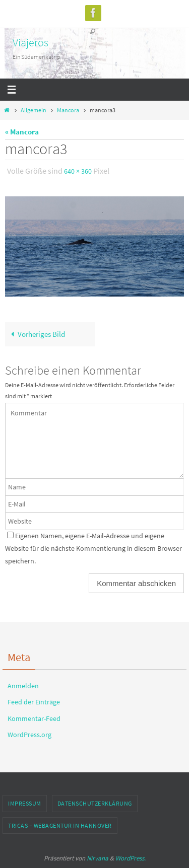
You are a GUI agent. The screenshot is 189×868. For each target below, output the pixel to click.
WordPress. (131, 858)
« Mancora (22, 132)
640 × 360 (78, 171)
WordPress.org (29, 735)
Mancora (68, 110)
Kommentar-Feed (34, 718)
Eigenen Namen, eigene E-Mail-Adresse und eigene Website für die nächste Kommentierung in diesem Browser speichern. (93, 548)
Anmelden (23, 686)
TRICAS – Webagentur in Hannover (60, 825)
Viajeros (30, 42)
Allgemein (34, 110)
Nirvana (98, 858)
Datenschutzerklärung (95, 803)
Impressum (25, 803)
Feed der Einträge (34, 702)
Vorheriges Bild (36, 334)
